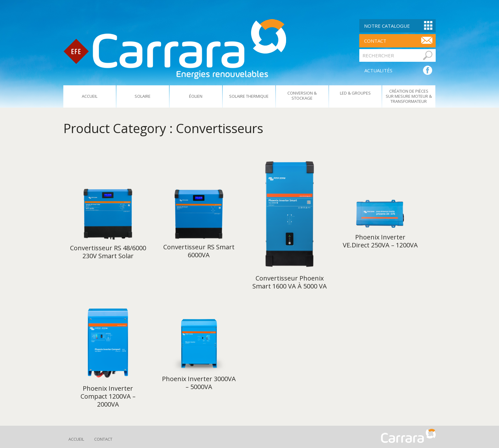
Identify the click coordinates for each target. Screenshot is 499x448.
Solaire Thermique (249, 96)
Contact (103, 439)
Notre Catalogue (387, 26)
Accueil (90, 96)
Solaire (143, 96)
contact (375, 41)
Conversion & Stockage (302, 96)
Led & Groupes (355, 93)
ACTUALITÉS (378, 70)
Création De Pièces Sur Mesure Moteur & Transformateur (409, 96)
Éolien (196, 96)
